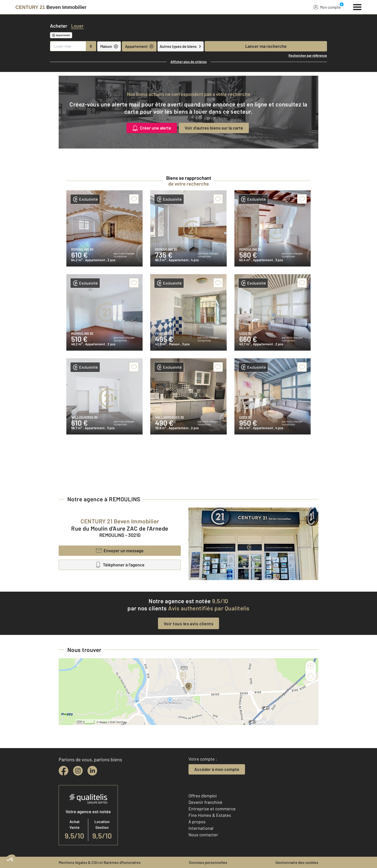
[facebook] (63, 771)
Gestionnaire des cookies (297, 862)
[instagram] (78, 771)
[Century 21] (51, 7)
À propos (197, 822)
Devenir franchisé (205, 802)
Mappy (103, 722)
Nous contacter (203, 835)
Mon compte (327, 7)
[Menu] (357, 6)
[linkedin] (92, 771)
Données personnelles (208, 862)
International (201, 828)
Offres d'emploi (203, 796)
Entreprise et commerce (212, 809)
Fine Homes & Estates (210, 815)
